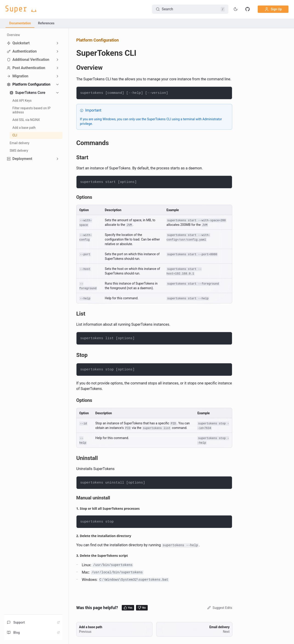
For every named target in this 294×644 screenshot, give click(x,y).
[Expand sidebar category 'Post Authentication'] (57, 68)
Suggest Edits (219, 608)
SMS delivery (19, 151)
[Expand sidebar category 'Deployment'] (57, 159)
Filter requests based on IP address (31, 110)
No (142, 608)
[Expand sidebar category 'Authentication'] (57, 51)
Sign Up (273, 9)
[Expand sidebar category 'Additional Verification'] (57, 60)
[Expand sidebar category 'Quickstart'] (57, 43)
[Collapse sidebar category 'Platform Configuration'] (57, 84)
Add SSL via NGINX (26, 120)
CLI (15, 135)
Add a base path (24, 128)
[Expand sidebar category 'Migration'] (57, 76)
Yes (128, 608)
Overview (13, 35)
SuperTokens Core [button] (27, 93)
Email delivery (20, 143)
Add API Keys (22, 101)
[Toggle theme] (236, 9)
